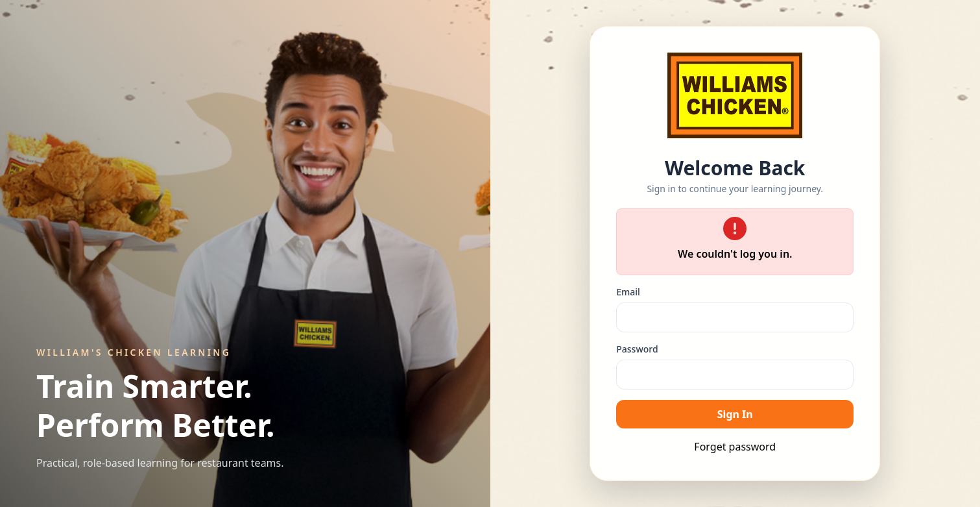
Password (637, 349)
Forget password (735, 447)
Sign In (735, 414)
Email (628, 292)
